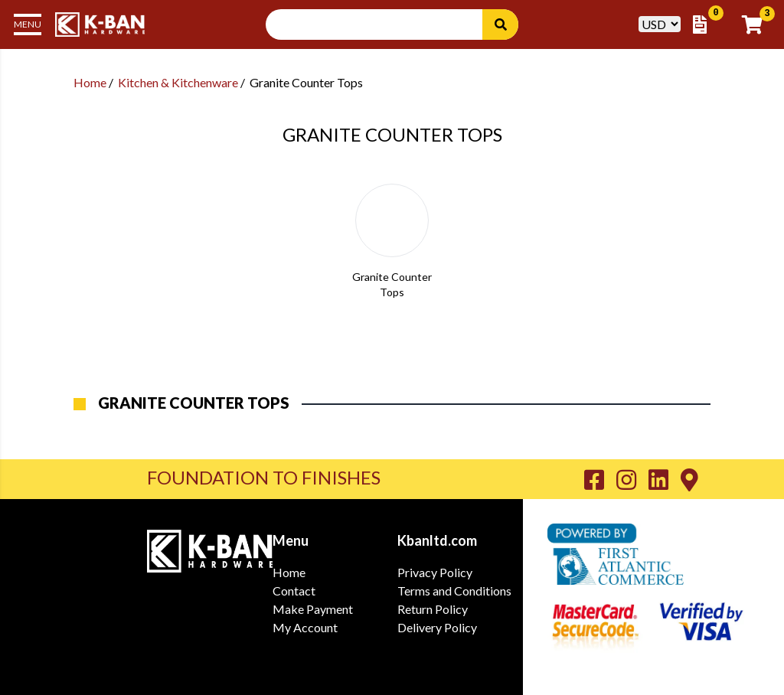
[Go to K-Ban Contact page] (689, 479)
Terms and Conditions (454, 591)
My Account (305, 627)
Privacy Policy (435, 572)
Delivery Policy (437, 627)
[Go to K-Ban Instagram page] (632, 479)
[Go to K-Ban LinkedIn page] (665, 479)
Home (90, 82)
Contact (294, 591)
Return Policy (433, 609)
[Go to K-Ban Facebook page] (600, 479)
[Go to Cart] (757, 24)
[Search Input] (383, 24)
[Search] (500, 24)
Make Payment (313, 609)
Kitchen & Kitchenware (178, 82)
